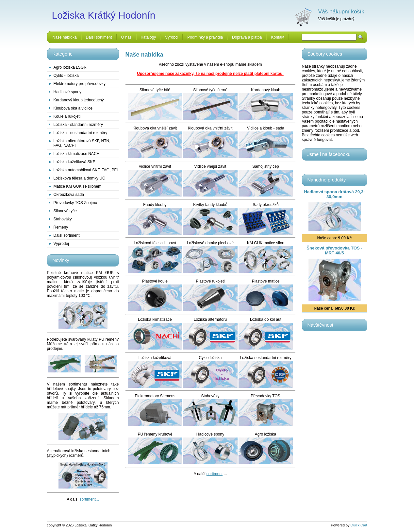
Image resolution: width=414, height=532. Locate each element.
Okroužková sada (69, 195)
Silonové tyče (65, 211)
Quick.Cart (359, 525)
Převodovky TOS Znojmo (75, 203)
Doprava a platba (247, 37)
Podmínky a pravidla (205, 37)
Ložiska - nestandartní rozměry (81, 133)
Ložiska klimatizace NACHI (77, 154)
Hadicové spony (67, 92)
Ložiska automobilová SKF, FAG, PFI (86, 170)
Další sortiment (99, 37)
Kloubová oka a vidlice (73, 108)
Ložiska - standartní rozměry (78, 125)
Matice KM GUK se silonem (78, 186)
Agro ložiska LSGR (70, 67)
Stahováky (63, 219)
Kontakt (278, 37)
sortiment (215, 474)
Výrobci (172, 37)
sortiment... (89, 499)
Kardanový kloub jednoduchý (79, 100)
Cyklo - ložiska (66, 76)
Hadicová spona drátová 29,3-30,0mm (334, 194)
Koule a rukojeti (67, 116)
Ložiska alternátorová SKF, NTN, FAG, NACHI (82, 143)
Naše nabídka (65, 37)
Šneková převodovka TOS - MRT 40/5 (334, 250)
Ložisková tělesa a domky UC (79, 178)
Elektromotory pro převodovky (80, 84)
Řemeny (61, 227)
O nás (126, 37)
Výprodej (61, 244)
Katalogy (149, 37)
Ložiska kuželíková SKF (74, 162)
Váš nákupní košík (341, 11)
